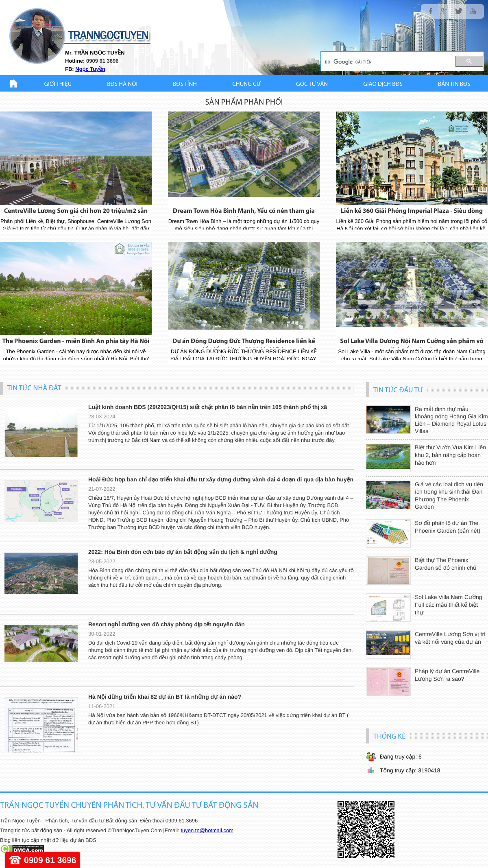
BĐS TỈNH (185, 84)
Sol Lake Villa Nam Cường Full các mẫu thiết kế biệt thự (449, 605)
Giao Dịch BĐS (383, 84)
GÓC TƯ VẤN (312, 84)
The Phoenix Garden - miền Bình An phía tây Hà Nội (76, 341)
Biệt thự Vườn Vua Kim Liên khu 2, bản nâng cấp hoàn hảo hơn (450, 455)
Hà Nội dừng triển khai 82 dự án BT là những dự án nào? (165, 697)
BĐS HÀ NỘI (122, 84)
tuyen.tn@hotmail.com (207, 830)
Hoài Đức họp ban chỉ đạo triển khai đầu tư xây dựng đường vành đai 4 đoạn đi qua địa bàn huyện (221, 479)
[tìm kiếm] (385, 62)
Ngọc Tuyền (90, 69)
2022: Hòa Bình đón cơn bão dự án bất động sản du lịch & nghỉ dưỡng (183, 552)
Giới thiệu (58, 84)
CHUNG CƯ (246, 84)
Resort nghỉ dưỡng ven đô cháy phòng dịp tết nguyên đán (167, 624)
